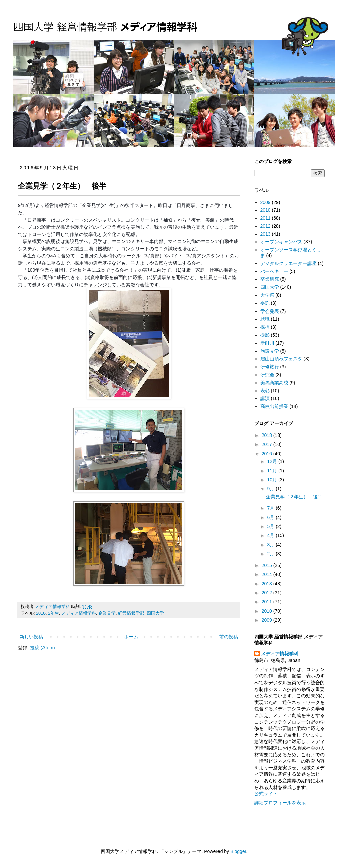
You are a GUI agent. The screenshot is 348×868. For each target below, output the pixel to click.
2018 (268, 435)
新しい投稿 (31, 637)
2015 (268, 565)
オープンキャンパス (281, 242)
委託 (265, 303)
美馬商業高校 (274, 383)
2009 (266, 202)
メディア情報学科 (79, 613)
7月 (271, 508)
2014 (268, 574)
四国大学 (155, 613)
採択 (265, 327)
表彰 (265, 391)
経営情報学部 (131, 613)
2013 (266, 234)
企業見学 (107, 613)
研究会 (267, 375)
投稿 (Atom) (42, 648)
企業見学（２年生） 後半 (62, 186)
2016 (41, 613)
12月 (273, 461)
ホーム (131, 637)
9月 (271, 489)
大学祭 (267, 295)
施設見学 (270, 351)
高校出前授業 (274, 406)
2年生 (53, 613)
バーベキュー (274, 271)
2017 (268, 444)
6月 (271, 517)
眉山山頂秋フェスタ (281, 359)
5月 (271, 526)
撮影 (265, 335)
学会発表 (270, 311)
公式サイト (266, 794)
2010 (266, 210)
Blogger (238, 851)
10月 (273, 480)
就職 (265, 319)
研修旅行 (270, 367)
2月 (271, 554)
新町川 (267, 343)
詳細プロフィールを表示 (280, 803)
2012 (266, 226)
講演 (265, 398)
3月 (271, 545)
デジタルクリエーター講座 (288, 263)
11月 (273, 471)
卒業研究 (270, 279)
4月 (271, 535)
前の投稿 (229, 637)
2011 (266, 218)
